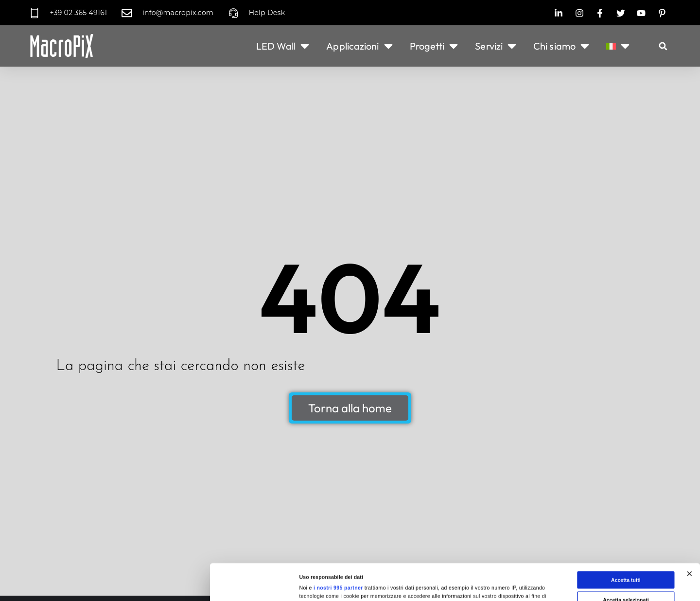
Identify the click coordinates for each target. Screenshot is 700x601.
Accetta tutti (626, 522)
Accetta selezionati (626, 542)
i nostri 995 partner (338, 530)
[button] (663, 46)
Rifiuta (626, 562)
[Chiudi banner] (689, 516)
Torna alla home (350, 408)
